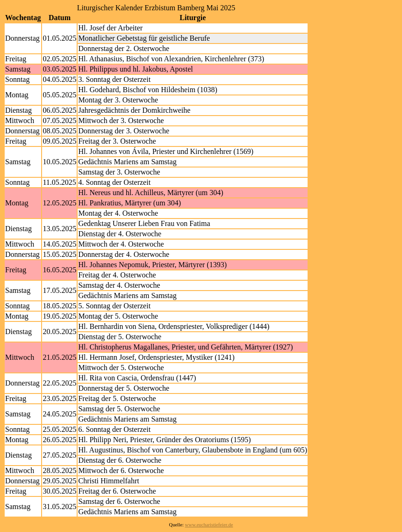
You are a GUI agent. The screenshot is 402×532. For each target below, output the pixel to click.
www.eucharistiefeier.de (209, 525)
